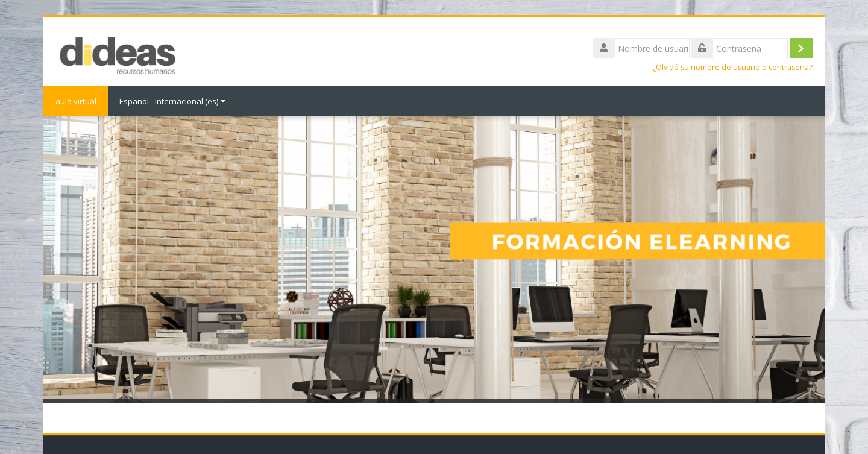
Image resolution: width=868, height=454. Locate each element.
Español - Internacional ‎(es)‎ (172, 101)
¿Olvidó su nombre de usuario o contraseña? (733, 67)
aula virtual (76, 101)
